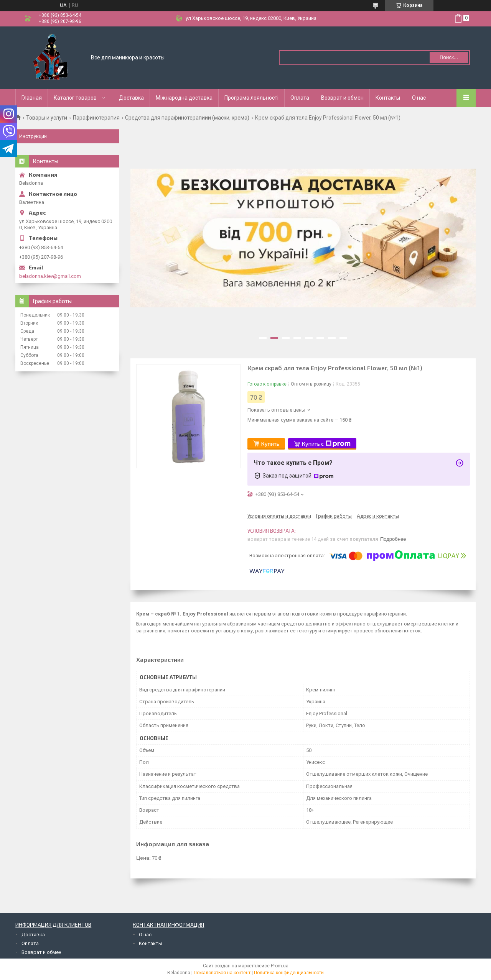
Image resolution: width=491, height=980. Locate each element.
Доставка (131, 98)
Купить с (326, 444)
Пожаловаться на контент (222, 973)
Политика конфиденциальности (289, 973)
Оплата (300, 98)
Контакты (388, 98)
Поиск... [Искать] (449, 57)
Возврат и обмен (342, 98)
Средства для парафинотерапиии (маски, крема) (187, 118)
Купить (270, 444)
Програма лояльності (251, 98)
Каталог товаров (75, 98)
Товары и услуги (47, 118)
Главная (32, 98)
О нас (419, 98)
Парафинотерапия (96, 118)
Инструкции (33, 136)
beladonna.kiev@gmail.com (50, 276)
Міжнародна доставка (184, 98)
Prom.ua (280, 966)
